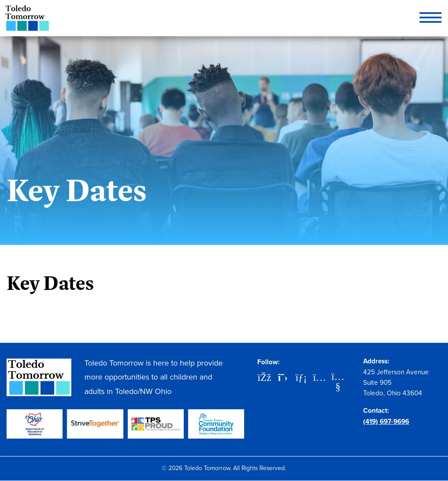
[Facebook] (264, 378)
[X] (283, 378)
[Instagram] (319, 378)
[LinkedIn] (301, 378)
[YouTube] (338, 377)
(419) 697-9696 (386, 421)
